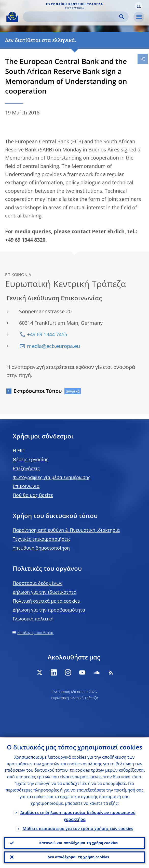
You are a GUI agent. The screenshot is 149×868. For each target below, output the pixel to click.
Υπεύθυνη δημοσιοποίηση (41, 548)
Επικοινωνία (26, 486)
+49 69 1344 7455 (47, 334)
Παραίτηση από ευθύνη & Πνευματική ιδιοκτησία (66, 530)
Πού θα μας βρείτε (33, 495)
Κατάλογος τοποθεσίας (36, 633)
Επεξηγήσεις (26, 468)
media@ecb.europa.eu (53, 346)
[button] (139, 6)
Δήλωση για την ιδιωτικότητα (45, 592)
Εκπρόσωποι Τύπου (38, 391)
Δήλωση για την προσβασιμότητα (49, 610)
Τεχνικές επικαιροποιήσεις (42, 539)
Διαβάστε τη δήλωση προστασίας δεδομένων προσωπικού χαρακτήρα (78, 814)
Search (122, 17)
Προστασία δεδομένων (38, 583)
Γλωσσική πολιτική (33, 619)
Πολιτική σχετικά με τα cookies (46, 601)
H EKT (19, 450)
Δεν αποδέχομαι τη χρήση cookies (78, 857)
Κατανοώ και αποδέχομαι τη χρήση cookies (78, 842)
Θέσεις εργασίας (31, 459)
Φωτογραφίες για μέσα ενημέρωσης (52, 477)
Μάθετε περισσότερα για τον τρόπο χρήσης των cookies (78, 827)
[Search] (72, 17)
